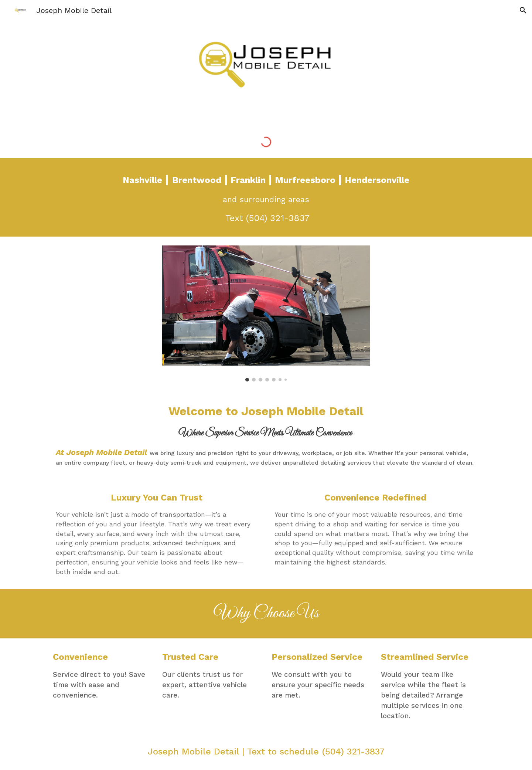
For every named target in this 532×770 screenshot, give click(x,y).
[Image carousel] (266, 313)
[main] (266, 197)
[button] (523, 10)
